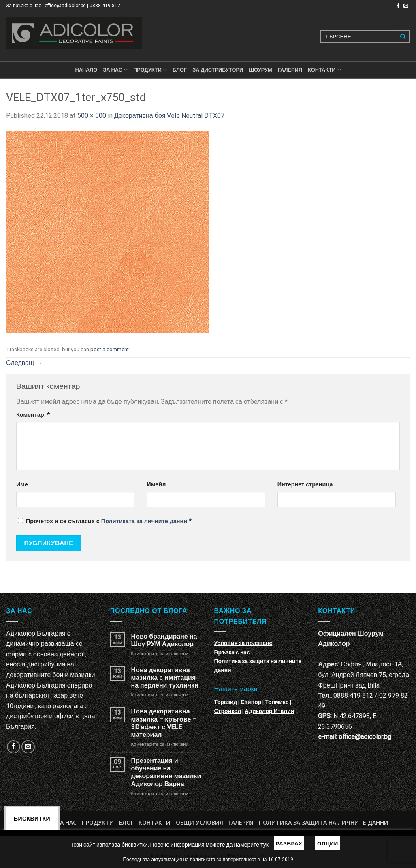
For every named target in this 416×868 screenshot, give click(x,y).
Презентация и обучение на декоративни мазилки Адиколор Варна (166, 772)
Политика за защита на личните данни (324, 822)
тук (265, 845)
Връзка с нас (232, 652)
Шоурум (260, 70)
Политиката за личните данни (144, 521)
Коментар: (33, 415)
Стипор (251, 702)
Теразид (226, 702)
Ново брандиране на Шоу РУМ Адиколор (164, 640)
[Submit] (403, 37)
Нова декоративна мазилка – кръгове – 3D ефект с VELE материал (164, 723)
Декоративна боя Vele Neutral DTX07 (169, 116)
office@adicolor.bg (365, 737)
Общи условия (199, 822)
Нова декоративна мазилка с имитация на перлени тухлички (165, 678)
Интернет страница (305, 485)
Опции (328, 843)
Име (22, 485)
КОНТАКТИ (324, 70)
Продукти (98, 822)
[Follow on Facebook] (398, 6)
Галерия (290, 70)
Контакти (155, 822)
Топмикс (277, 702)
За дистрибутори (218, 70)
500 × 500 (92, 116)
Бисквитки (32, 819)
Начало (86, 70)
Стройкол (228, 711)
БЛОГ (180, 70)
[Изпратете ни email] (406, 6)
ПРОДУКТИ (150, 70)
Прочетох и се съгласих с (105, 521)
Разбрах (289, 843)
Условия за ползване (243, 643)
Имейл (156, 485)
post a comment (110, 349)
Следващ (24, 363)
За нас (115, 70)
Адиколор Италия (269, 711)
